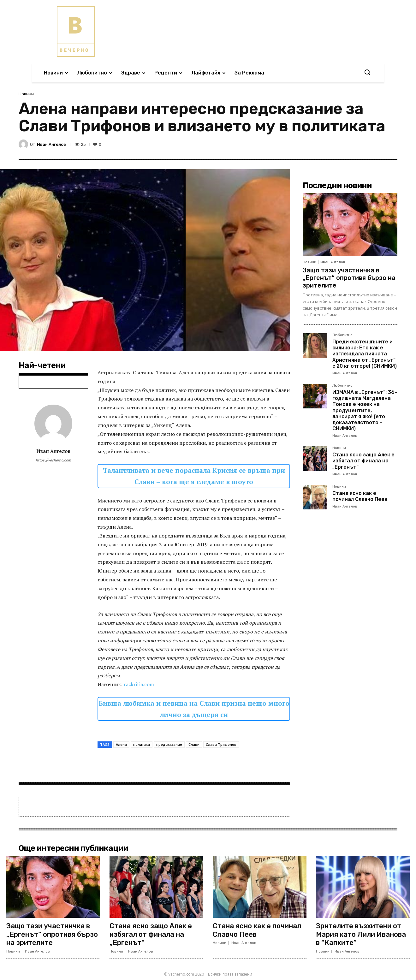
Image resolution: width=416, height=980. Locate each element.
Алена (121, 744)
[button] (367, 73)
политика (142, 744)
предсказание (169, 744)
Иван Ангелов (51, 144)
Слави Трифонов (221, 744)
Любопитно (342, 335)
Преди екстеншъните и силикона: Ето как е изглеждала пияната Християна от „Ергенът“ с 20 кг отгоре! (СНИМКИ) (365, 354)
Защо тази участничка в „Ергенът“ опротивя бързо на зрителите (349, 278)
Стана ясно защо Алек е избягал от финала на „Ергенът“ (363, 461)
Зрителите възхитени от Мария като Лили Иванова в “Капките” (361, 934)
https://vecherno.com (53, 460)
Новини (26, 94)
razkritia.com (139, 684)
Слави (194, 744)
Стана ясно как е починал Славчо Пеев (360, 496)
